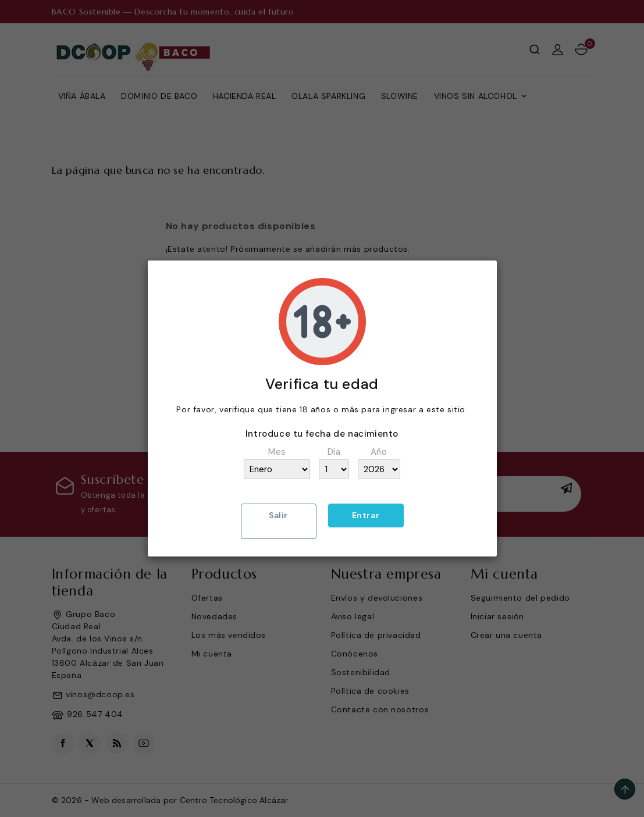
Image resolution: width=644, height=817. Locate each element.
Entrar (366, 515)
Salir (278, 515)
